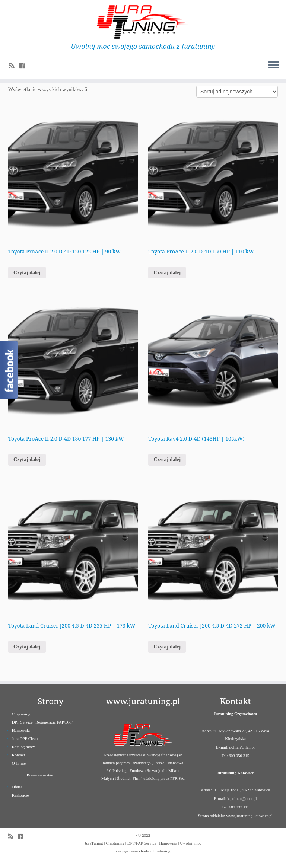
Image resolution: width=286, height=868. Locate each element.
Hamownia (21, 730)
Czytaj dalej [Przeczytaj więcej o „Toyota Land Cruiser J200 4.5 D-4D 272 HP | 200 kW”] (167, 647)
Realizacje (20, 795)
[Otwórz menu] (274, 66)
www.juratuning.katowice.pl (249, 816)
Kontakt (18, 755)
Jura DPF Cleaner (26, 738)
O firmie (19, 763)
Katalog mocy (23, 747)
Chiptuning (21, 714)
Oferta (17, 787)
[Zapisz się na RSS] (14, 66)
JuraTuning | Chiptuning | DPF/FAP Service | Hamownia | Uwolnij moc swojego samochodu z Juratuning (143, 847)
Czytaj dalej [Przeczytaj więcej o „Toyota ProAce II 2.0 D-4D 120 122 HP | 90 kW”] (27, 273)
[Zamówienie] (237, 92)
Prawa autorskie (40, 775)
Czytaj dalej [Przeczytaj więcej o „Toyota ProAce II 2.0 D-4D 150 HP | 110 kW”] (167, 273)
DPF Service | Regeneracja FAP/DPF (42, 722)
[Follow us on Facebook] (25, 66)
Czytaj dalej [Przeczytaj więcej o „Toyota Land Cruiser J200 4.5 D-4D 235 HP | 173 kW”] (27, 647)
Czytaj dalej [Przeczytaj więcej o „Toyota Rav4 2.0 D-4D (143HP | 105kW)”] (167, 459)
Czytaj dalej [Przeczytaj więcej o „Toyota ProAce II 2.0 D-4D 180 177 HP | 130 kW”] (27, 459)
